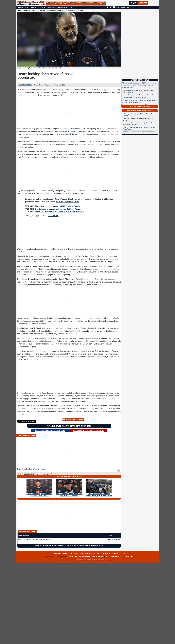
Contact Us (100, 557)
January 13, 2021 (53, 216)
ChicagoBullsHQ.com (92, 559)
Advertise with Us (115, 557)
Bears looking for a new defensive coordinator (34, 540)
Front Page (57, 554)
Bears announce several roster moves (134, 98)
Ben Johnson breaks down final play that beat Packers (58, 209)
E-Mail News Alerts (75, 420)
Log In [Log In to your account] (133, 3)
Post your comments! (27, 531)
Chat (71, 554)
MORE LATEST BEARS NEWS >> (140, 107)
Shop (98, 554)
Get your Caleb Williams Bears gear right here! (69, 426)
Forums (65, 554)
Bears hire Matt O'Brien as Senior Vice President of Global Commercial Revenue (139, 101)
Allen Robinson (69, 131)
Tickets (82, 3)
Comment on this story (26, 436)
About (93, 557)
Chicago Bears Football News (35, 10)
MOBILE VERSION (118, 554)
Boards (72, 3)
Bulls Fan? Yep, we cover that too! (88, 431)
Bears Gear (51, 7)
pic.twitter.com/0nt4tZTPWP (68, 202)
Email (47, 474)
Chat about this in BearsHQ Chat (89, 546)
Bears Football (27, 469)
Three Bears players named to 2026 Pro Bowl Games (57, 206)
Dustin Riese (27, 85)
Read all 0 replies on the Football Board (54, 546)
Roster (62, 3)
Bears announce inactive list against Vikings (136, 105)
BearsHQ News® (114, 540)
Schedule (52, 3)
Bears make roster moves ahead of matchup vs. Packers (140, 95)
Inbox (81, 554)
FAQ (128, 7)
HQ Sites (93, 3)
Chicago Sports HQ (65, 7)
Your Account (106, 554)
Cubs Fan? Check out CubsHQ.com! (50, 431)
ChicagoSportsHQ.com (81, 559)
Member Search (90, 554)
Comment (54, 474)
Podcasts (34, 7)
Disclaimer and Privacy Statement (78, 557)
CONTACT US (121, 7)
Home (20, 10)
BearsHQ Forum (23, 7)
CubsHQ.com (101, 559)
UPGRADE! (129, 557)
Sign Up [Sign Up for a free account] (143, 3)
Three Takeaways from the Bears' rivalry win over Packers (60, 212)
